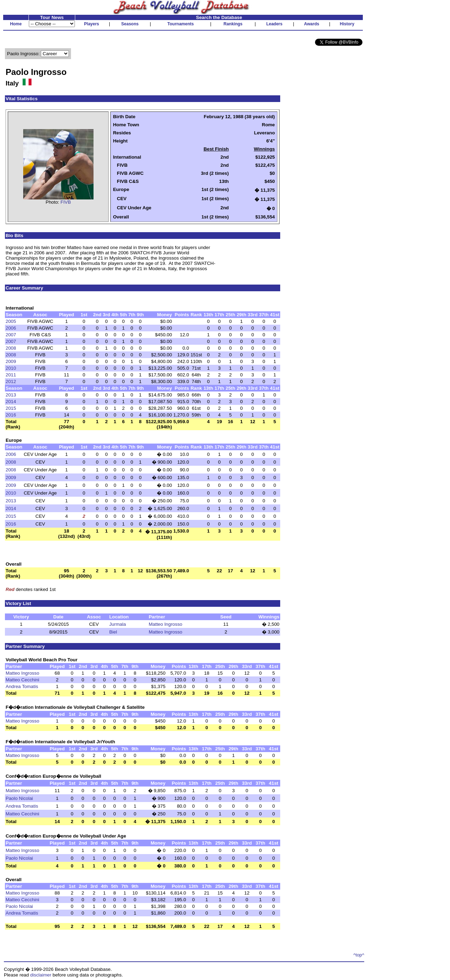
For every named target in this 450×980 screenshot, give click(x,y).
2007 (11, 335)
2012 (11, 381)
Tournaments (181, 24)
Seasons (130, 24)
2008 (11, 348)
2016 (11, 415)
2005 (11, 321)
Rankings (233, 24)
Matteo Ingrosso (166, 624)
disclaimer (41, 975)
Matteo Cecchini (22, 680)
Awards (312, 24)
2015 (11, 408)
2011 (11, 375)
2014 (11, 402)
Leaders (274, 24)
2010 (11, 368)
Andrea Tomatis (22, 686)
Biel (113, 632)
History (347, 24)
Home (16, 24)
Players (92, 24)
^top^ (359, 955)
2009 (11, 361)
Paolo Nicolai (19, 798)
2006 (11, 328)
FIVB (66, 202)
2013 (11, 395)
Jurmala (118, 624)
